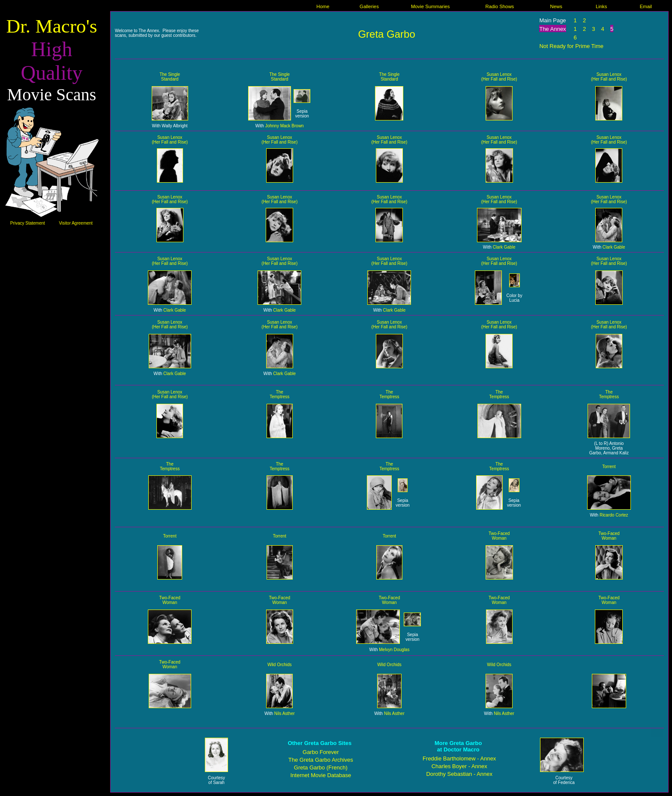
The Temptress (279, 394)
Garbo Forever (321, 752)
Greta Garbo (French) (321, 767)
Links (601, 6)
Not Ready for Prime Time (571, 46)
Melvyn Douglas (394, 650)
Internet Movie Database (321, 775)
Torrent (609, 467)
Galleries (369, 6)
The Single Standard (170, 77)
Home (323, 6)
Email (646, 6)
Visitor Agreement (76, 223)
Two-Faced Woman (499, 536)
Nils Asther (285, 713)
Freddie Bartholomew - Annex (459, 758)
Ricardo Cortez (614, 515)
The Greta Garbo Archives (321, 760)
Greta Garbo (386, 34)
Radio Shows (499, 6)
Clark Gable (504, 247)
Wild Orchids (280, 665)
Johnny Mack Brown (285, 126)
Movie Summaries (430, 6)
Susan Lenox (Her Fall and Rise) (499, 77)
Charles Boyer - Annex (459, 766)
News (556, 6)
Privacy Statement (28, 223)
